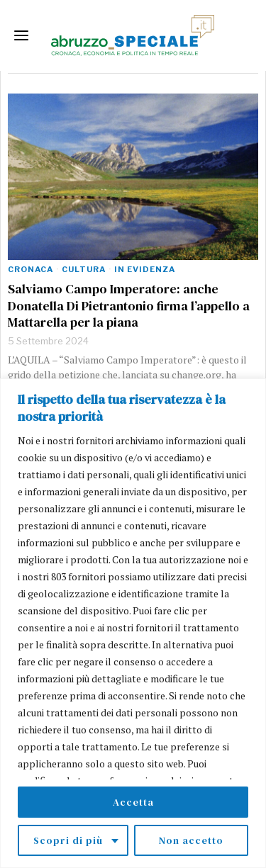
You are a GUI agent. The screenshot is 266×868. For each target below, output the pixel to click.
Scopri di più (68, 840)
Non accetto (191, 840)
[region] (133, 623)
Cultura (84, 269)
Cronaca (31, 269)
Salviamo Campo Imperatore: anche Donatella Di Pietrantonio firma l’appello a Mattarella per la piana (129, 305)
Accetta (133, 802)
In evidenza (145, 269)
